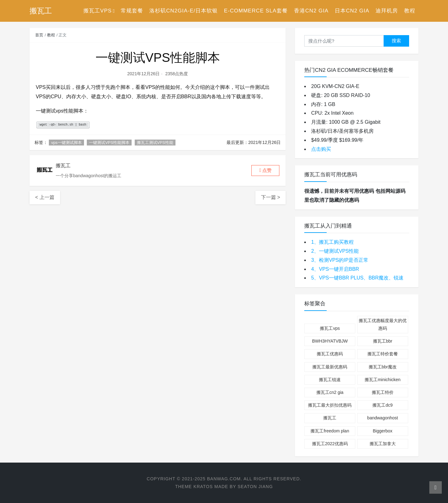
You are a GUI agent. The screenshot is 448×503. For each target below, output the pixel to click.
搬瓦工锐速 (330, 380)
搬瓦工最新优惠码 (330, 367)
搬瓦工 (330, 418)
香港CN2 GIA (311, 11)
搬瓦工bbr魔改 (383, 367)
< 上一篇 (45, 197)
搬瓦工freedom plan (330, 431)
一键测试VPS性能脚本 (109, 143)
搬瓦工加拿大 (383, 444)
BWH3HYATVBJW (330, 341)
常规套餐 (132, 11)
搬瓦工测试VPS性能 (155, 143)
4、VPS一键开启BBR (335, 269)
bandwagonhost (383, 418)
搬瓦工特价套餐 (383, 354)
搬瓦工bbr (383, 341)
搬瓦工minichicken (383, 380)
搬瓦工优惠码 (330, 354)
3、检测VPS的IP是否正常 (340, 260)
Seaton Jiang (255, 487)
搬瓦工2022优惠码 (330, 444)
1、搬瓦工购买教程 (332, 242)
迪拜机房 (387, 11)
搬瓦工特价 (383, 392)
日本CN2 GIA (352, 11)
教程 (410, 11)
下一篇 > (271, 197)
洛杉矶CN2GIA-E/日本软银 (184, 11)
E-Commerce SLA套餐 (256, 11)
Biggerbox (383, 431)
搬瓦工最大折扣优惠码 (330, 405)
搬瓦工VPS (98, 11)
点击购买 (321, 149)
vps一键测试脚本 (66, 143)
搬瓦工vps (330, 328)
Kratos (203, 487)
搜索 (396, 41)
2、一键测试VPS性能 (335, 251)
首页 (39, 35)
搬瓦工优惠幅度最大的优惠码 (383, 324)
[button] (265, 171)
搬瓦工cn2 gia (330, 392)
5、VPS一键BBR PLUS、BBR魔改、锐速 (357, 278)
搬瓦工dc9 (383, 405)
